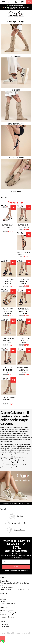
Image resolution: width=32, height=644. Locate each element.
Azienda (3, 599)
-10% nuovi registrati (16, 6)
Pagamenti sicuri (19, 530)
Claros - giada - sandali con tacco (8, 227)
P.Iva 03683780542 (7, 587)
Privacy (3, 601)
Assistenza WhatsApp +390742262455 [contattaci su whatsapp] (16, 504)
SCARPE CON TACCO (16, 158)
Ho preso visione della (17, 570)
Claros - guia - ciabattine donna (8, 282)
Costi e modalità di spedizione (10, 613)
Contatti (3, 597)
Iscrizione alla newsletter (8, 603)
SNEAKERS (16, 90)
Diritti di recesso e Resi (8, 615)
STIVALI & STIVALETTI (16, 124)
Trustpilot (4, 197)
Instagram (6, 627)
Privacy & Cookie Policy (8, 589)
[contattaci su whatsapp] (3, 641)
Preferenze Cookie (23, 589)
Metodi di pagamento (7, 611)
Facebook (5, 625)
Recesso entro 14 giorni (19, 523)
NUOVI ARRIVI (16, 56)
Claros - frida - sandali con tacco (8, 340)
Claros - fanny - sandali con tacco (8, 370)
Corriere (20, 516)
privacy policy (23, 570)
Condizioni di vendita (7, 617)
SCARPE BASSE (16, 191)
